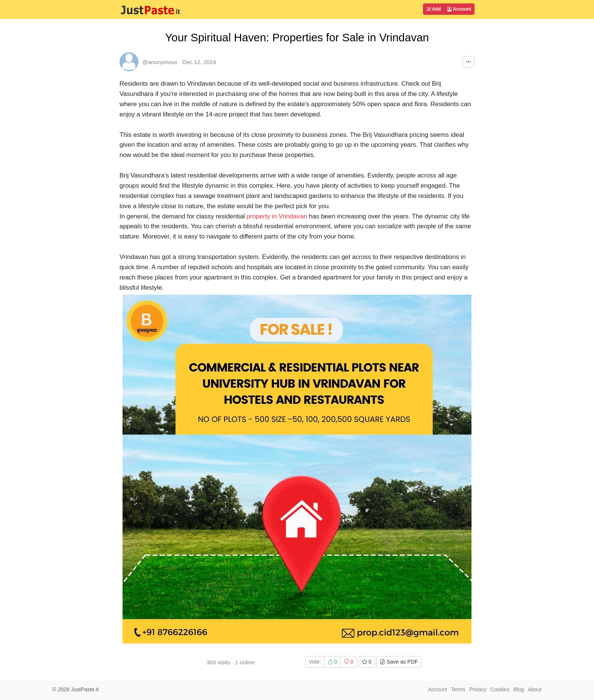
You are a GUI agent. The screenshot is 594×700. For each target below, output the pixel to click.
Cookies (500, 689)
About (535, 689)
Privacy (478, 689)
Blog (519, 689)
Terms (458, 689)
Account (459, 9)
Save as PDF (399, 662)
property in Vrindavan (277, 216)
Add (434, 9)
